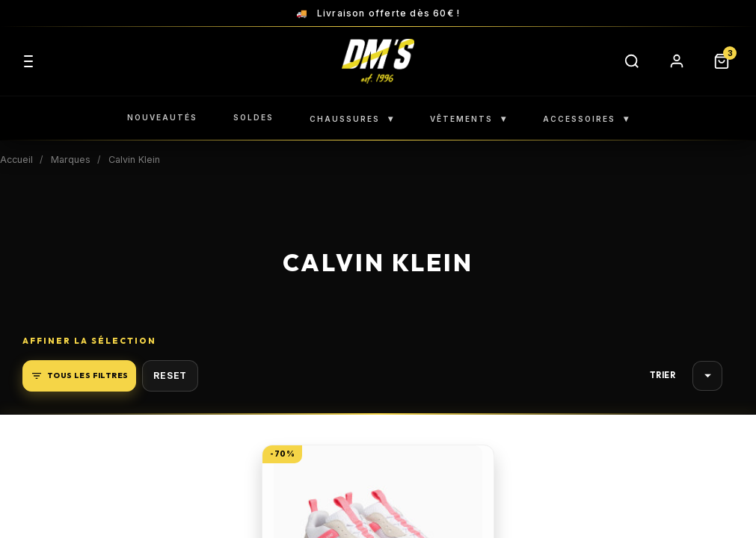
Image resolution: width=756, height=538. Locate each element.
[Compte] (677, 61)
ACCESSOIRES (586, 118)
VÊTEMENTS (468, 118)
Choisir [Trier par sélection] (708, 375)
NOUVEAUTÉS (162, 117)
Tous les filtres (79, 376)
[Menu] (28, 61)
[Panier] (722, 61)
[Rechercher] (632, 61)
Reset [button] (170, 375)
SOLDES (253, 117)
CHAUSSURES (352, 118)
